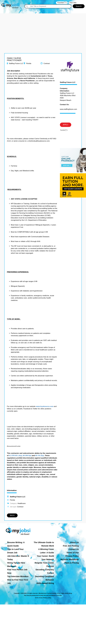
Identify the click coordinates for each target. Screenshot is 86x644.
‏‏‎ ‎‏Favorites (62, 3)
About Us (74, 542)
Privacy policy (47, 598)
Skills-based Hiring (45, 583)
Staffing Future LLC (68, 82)
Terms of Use (73, 553)
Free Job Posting (71, 546)
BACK (12, 515)
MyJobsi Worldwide (70, 559)
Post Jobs (73, 3)
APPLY (66, 125)
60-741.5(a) (40, 456)
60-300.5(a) (27, 456)
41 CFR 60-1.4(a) (15, 456)
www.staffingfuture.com (68, 109)
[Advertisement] (43, 27)
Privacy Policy (72, 556)
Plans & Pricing (72, 563)
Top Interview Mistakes (18, 576)
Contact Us (74, 549)
